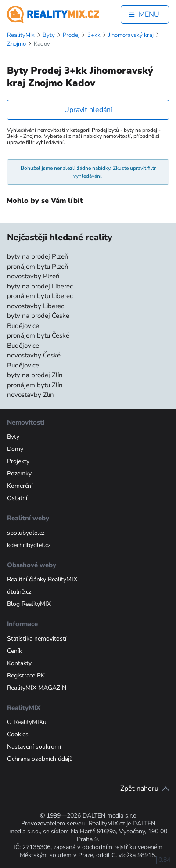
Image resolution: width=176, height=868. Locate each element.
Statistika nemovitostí (37, 639)
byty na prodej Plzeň (38, 256)
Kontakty (19, 663)
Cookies (18, 734)
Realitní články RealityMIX (42, 579)
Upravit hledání (88, 110)
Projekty (18, 461)
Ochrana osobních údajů (40, 759)
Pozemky (19, 474)
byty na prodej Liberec (40, 286)
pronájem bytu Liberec (40, 296)
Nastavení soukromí (34, 747)
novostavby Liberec (36, 306)
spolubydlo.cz (26, 533)
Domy (15, 449)
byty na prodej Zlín (35, 375)
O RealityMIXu (27, 722)
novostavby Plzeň (33, 276)
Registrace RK (26, 675)
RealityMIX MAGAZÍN (37, 688)
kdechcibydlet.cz (29, 545)
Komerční (20, 486)
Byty (13, 437)
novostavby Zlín (31, 395)
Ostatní (17, 498)
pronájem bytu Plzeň (38, 267)
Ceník (14, 651)
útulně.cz (19, 592)
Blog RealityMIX (29, 604)
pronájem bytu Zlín (35, 385)
